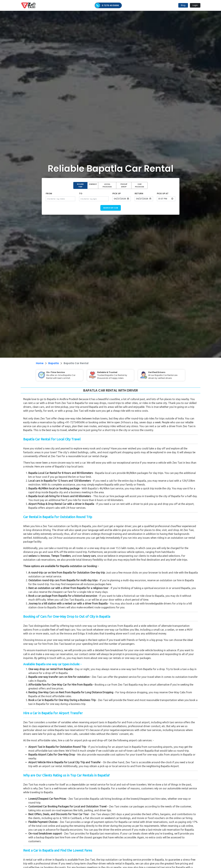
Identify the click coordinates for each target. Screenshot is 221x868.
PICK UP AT (163, 194)
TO (81, 194)
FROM (49, 194)
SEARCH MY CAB (111, 208)
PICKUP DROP (124, 185)
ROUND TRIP (80, 185)
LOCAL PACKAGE (107, 185)
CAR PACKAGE (139, 185)
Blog (183, 5)
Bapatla (54, 363)
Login (195, 5)
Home (40, 363)
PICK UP (117, 194)
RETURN (139, 194)
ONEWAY (93, 184)
